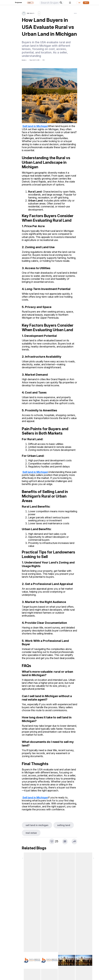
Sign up (86, 3)
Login (79, 3)
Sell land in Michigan (35, 126)
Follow (41, 13)
